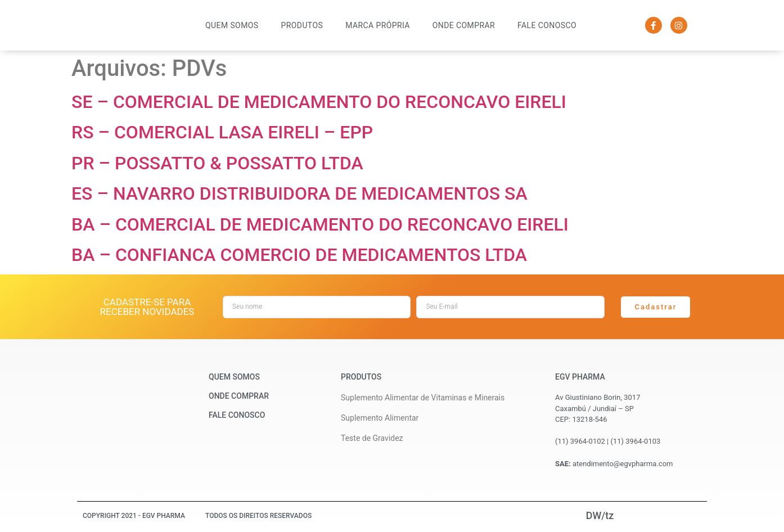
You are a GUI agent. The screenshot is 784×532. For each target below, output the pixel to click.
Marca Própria (378, 25)
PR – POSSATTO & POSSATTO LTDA (217, 163)
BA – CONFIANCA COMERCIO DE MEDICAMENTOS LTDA (299, 255)
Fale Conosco (547, 25)
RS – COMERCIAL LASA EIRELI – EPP (222, 132)
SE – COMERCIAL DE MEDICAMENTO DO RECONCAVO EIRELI (319, 102)
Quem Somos (232, 25)
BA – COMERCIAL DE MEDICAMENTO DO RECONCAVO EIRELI (320, 224)
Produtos (302, 25)
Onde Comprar (464, 25)
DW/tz (600, 515)
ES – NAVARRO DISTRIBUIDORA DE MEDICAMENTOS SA (299, 193)
